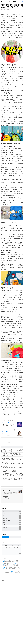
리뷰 (3, 598)
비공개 (12, 563)
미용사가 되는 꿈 (9, 600)
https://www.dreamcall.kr (8, 448)
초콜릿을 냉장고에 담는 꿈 (15, 598)
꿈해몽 (2, 10)
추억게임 (13, 608)
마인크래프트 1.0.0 (10, 611)
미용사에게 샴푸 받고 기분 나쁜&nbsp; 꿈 (13, 604)
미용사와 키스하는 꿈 (9, 602)
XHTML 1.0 (4, 622)
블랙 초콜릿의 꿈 (9, 597)
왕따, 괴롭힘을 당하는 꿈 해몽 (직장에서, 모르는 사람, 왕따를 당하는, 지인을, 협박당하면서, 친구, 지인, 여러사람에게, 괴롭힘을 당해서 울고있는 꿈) (12, 469)
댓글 (2, 503)
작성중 (12, 561)
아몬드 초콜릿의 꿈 (14, 609)
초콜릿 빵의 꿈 (7, 598)
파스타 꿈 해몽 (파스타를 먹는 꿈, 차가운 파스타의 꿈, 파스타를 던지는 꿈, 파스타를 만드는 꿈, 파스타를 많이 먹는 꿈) (12, 498)
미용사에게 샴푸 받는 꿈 (9, 605)
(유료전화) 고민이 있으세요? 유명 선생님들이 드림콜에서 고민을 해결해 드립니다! (8, 453)
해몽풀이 (15, 606)
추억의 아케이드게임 (12, 557)
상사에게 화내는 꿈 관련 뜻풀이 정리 (8, 490)
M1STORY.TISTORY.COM (16, 621)
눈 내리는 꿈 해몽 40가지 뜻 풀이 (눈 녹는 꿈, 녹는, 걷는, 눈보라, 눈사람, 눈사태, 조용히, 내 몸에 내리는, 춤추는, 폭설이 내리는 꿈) (12, 479)
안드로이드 (12, 555)
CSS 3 (8, 622)
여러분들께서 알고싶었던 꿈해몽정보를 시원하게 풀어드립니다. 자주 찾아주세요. (9, 512)
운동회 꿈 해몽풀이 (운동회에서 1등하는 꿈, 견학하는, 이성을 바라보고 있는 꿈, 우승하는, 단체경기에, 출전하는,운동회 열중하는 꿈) (12, 483)
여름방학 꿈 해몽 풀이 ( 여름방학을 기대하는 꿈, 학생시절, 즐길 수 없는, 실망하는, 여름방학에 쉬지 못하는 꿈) (12, 6)
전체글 (12, 548)
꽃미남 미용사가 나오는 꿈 (16, 601)
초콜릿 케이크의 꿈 (7, 609)
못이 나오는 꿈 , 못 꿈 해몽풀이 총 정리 (9, 489)
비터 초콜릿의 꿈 (7, 601)
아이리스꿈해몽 (12, 2)
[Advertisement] (12, 426)
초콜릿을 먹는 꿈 (18, 597)
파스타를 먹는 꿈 (8, 608)
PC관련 (12, 554)
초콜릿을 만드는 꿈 (16, 602)
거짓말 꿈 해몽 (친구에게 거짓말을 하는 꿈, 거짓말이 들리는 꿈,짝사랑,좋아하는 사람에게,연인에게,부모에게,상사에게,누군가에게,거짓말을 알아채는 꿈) (12, 473)
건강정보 (12, 552)
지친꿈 (14, 597)
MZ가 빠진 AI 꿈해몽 (7, 441)
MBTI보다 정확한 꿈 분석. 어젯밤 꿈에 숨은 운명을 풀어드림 (8, 443)
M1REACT (6, 621)
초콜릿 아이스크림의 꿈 (9, 606)
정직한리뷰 (12, 564)
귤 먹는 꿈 (4, 597)
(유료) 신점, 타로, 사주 (8, 450)
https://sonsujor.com (7, 439)
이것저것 (12, 559)
